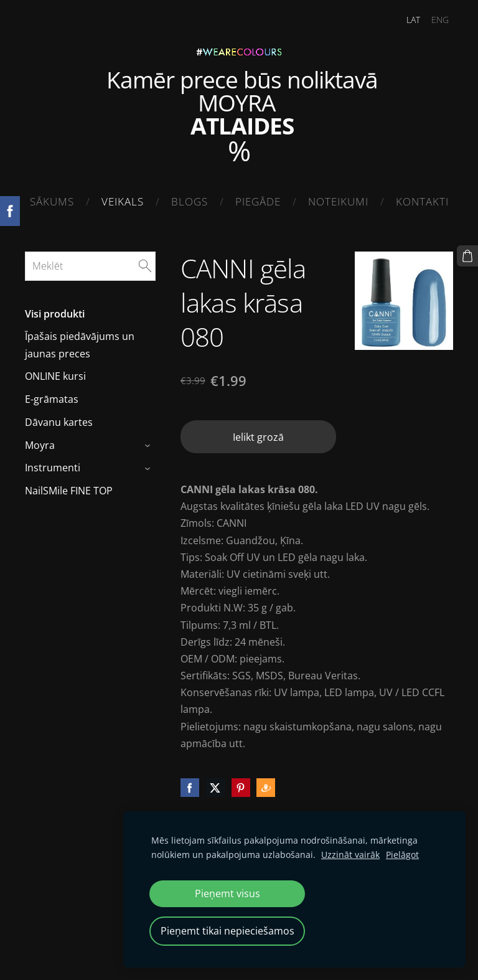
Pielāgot (402, 855)
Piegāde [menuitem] (258, 201)
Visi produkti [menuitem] (55, 314)
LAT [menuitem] (413, 20)
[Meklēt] (90, 266)
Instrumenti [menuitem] (53, 468)
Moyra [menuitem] (40, 445)
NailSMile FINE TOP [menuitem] (69, 491)
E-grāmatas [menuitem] (52, 399)
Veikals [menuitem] (123, 201)
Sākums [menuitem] (52, 201)
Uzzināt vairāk (350, 855)
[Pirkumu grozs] (467, 256)
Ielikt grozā (258, 437)
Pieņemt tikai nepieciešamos (227, 931)
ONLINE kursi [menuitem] (55, 376)
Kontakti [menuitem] (422, 201)
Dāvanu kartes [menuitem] (59, 422)
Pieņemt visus (227, 893)
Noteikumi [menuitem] (338, 201)
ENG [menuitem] (440, 20)
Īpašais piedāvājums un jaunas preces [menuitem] (80, 345)
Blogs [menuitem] (190, 201)
